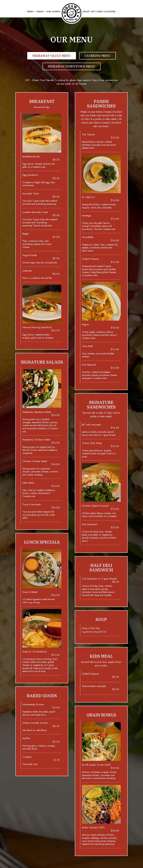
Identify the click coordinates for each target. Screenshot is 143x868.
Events (56, 12)
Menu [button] (31, 12)
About (86, 12)
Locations (109, 12)
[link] (71, 13)
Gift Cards (97, 12)
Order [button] (41, 12)
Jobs (49, 12)
